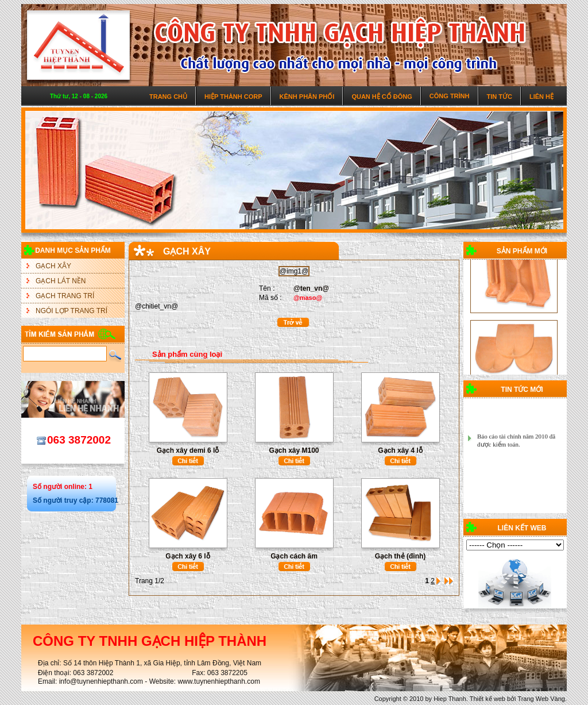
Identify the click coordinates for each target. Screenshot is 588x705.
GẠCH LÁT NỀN (61, 281)
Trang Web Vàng (541, 699)
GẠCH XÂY (53, 266)
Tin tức (500, 97)
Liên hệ (541, 97)
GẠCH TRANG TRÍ (65, 296)
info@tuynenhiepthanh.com (101, 681)
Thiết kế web (488, 699)
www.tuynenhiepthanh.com (218, 681)
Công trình (450, 96)
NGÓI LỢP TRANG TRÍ (71, 311)
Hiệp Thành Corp (233, 97)
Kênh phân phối (307, 97)
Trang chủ (168, 97)
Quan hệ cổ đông (382, 97)
